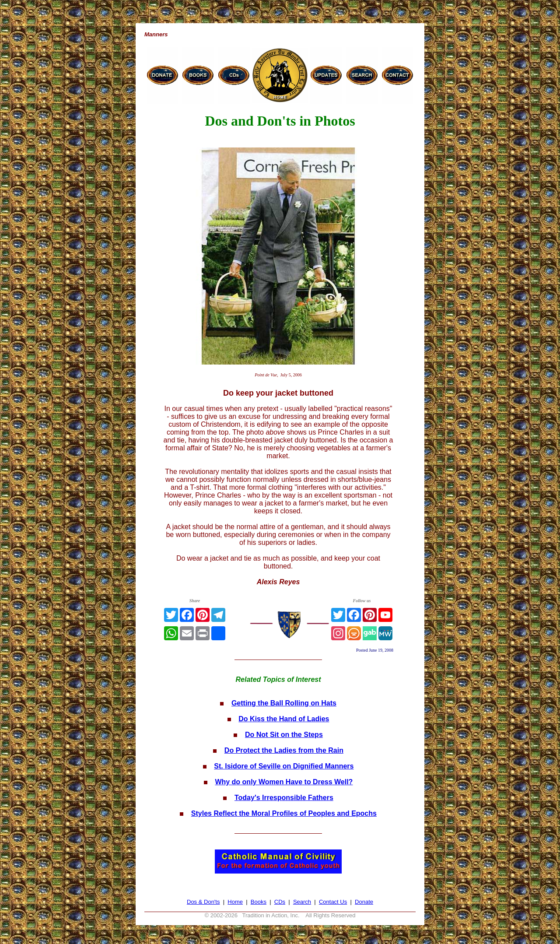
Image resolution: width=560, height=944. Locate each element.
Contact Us (333, 902)
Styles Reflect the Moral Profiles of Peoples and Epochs (284, 813)
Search (302, 902)
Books (259, 902)
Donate (364, 902)
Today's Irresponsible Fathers (284, 798)
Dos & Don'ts (203, 902)
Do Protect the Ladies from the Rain (284, 750)
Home (235, 902)
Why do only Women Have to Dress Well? (284, 782)
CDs (280, 902)
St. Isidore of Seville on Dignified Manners (284, 766)
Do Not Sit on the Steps (284, 735)
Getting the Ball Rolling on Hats (284, 703)
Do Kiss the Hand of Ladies (284, 719)
